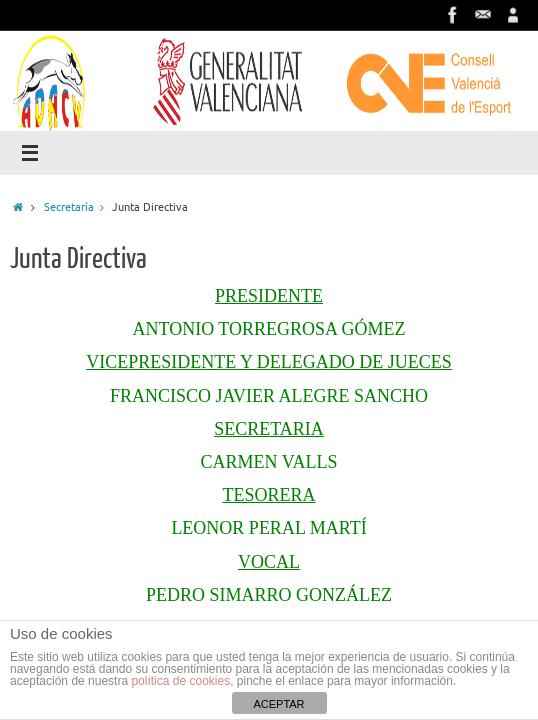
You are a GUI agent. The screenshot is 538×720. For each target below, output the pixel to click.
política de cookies (180, 681)
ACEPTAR (278, 704)
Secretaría (78, 207)
